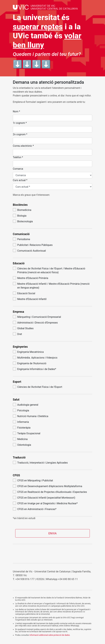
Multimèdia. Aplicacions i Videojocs (35, 357)
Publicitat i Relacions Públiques (33, 245)
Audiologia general (26, 405)
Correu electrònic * (23, 146)
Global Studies (23, 328)
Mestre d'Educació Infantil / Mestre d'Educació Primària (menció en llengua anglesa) (51, 286)
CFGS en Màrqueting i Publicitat (33, 480)
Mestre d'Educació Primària (31, 278)
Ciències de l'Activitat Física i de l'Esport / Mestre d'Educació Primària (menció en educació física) (49, 270)
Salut (16, 399)
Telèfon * (18, 157)
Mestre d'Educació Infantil (30, 299)
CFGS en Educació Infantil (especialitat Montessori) (44, 498)
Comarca (18, 169)
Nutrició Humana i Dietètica (31, 416)
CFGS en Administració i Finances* (35, 509)
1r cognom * (20, 123)
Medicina (20, 439)
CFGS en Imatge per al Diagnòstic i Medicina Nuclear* (45, 503)
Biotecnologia (23, 221)
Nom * (16, 111)
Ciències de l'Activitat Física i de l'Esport (38, 387)
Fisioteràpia (22, 428)
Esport (17, 382)
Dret (17, 334)
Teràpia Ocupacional (27, 433)
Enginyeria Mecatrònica (28, 352)
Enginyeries (20, 347)
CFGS (16, 475)
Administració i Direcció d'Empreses (35, 322)
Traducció (19, 457)
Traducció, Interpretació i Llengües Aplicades (40, 463)
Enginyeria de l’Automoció (30, 363)
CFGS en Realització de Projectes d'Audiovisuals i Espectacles (50, 492)
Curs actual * (20, 180)
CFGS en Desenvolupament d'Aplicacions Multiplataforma (48, 486)
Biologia (20, 216)
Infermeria (21, 422)
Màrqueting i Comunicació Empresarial (37, 317)
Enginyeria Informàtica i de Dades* (34, 369)
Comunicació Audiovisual (29, 251)
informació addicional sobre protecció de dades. (50, 635)
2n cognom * (20, 134)
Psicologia (21, 410)
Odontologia (22, 445)
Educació (19, 263)
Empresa (18, 312)
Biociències (20, 205)
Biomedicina (22, 210)
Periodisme (21, 239)
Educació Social (24, 293)
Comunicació (21, 234)
